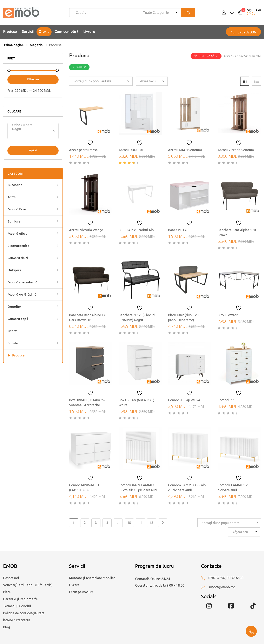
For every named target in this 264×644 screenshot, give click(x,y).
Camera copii (18, 319)
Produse (10, 32)
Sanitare (14, 222)
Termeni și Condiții (17, 606)
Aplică (33, 150)
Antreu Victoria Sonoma (236, 150)
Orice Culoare (32, 125)
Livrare (89, 32)
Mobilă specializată (23, 283)
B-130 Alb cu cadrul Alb (136, 230)
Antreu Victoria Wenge (86, 230)
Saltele (13, 343)
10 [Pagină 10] (129, 523)
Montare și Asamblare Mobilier (92, 578)
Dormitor (14, 307)
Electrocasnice (18, 246)
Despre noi (11, 578)
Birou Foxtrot (228, 315)
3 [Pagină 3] (96, 523)
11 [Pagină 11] (140, 523)
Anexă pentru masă (83, 150)
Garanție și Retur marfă (20, 599)
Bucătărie (15, 185)
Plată (7, 592)
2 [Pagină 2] (85, 523)
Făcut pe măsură (81, 592)
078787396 (247, 32)
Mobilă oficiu (18, 234)
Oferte (44, 32)
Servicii (28, 32)
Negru (32, 129)
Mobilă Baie (17, 210)
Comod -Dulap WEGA (184, 400)
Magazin (36, 45)
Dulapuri (14, 270)
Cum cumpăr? (66, 32)
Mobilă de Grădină (22, 295)
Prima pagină (14, 45)
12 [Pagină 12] (152, 523)
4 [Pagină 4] (107, 523)
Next (163, 523)
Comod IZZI (226, 400)
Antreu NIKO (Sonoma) (185, 150)
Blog (6, 627)
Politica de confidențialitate (24, 613)
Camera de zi (18, 258)
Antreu (13, 197)
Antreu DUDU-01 (131, 150)
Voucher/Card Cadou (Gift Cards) (28, 585)
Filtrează (33, 79)
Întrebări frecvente (17, 620)
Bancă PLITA (177, 230)
